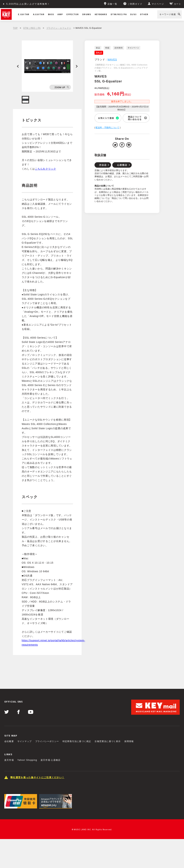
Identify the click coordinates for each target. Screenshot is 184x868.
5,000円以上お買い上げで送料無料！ (28, 4)
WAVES (112, 60)
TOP (15, 28)
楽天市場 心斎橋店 (50, 760)
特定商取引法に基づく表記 (77, 741)
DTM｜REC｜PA (32, 28)
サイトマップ (25, 741)
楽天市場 (9, 760)
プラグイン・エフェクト (59, 28)
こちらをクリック (45, 169)
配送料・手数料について (107, 128)
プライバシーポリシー (47, 741)
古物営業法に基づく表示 (108, 741)
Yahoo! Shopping (27, 760)
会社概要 (9, 741)
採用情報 (129, 741)
